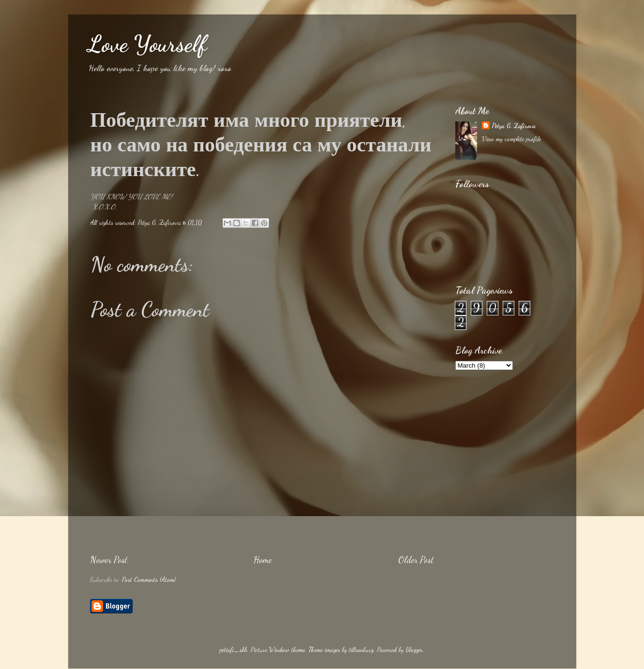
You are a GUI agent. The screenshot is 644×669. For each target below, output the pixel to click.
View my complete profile (511, 139)
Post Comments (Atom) (149, 580)
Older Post (416, 560)
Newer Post (109, 560)
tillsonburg (361, 650)
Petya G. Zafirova (514, 126)
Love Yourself (147, 44)
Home (263, 560)
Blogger (414, 650)
